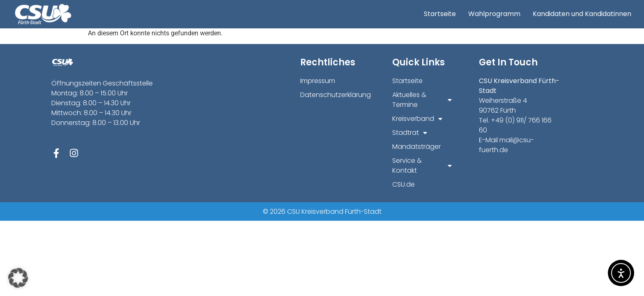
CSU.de (404, 184)
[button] (18, 278)
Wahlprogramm (494, 14)
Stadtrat (410, 133)
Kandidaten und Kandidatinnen (582, 14)
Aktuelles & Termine (422, 100)
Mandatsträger (416, 147)
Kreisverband (417, 119)
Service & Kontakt (422, 165)
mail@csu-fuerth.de (506, 145)
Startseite (440, 14)
